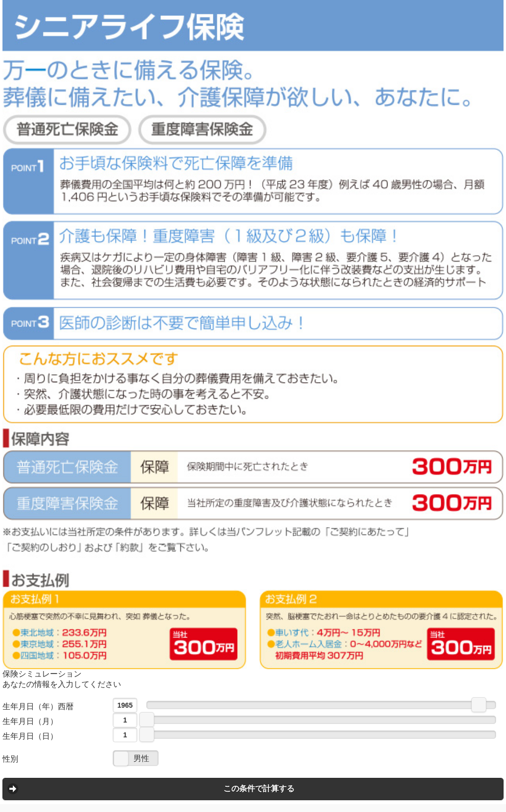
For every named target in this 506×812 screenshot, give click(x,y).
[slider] (479, 705)
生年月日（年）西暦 (38, 706)
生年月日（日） (30, 736)
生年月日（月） (30, 721)
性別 (10, 759)
